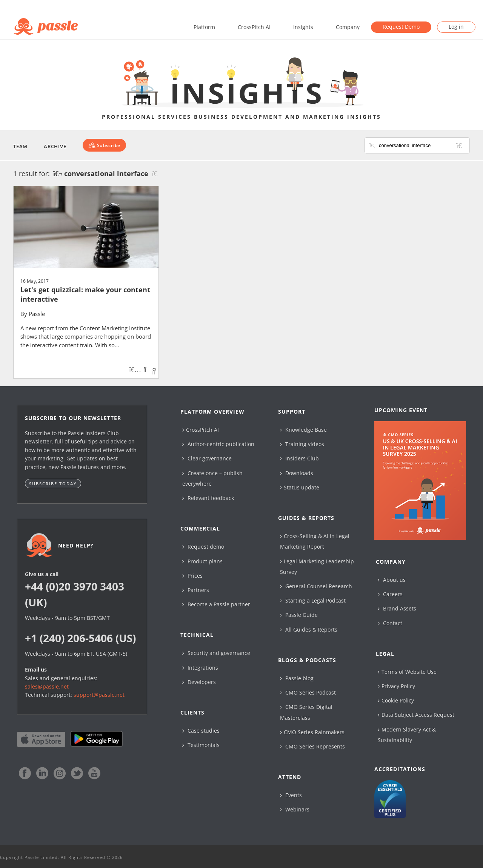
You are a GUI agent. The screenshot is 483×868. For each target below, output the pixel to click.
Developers (199, 682)
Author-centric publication (218, 444)
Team (20, 146)
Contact (390, 623)
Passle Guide (299, 615)
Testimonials (201, 745)
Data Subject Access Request (416, 715)
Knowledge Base (303, 430)
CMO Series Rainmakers (312, 732)
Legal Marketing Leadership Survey (317, 567)
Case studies (201, 731)
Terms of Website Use (407, 672)
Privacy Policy (396, 686)
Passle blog (297, 678)
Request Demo (401, 27)
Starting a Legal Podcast (313, 600)
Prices (192, 576)
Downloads (297, 473)
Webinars (295, 809)
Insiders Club (299, 458)
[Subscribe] (104, 145)
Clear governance (207, 458)
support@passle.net (99, 695)
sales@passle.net (47, 686)
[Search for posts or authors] (421, 145)
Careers (390, 594)
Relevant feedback (208, 498)
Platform (204, 27)
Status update (300, 487)
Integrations (200, 668)
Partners (196, 590)
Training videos (302, 444)
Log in (456, 27)
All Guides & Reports (309, 630)
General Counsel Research (316, 586)
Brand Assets (397, 608)
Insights (303, 27)
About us (392, 580)
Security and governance (216, 653)
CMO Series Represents (312, 746)
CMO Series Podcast (308, 692)
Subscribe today (53, 484)
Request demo (203, 547)
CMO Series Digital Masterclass (306, 712)
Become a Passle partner (216, 604)
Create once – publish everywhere (212, 478)
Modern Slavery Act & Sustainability (407, 735)
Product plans (202, 561)
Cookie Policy (396, 700)
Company (348, 27)
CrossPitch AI (254, 27)
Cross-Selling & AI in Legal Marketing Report (315, 541)
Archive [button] (55, 146)
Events (291, 795)
